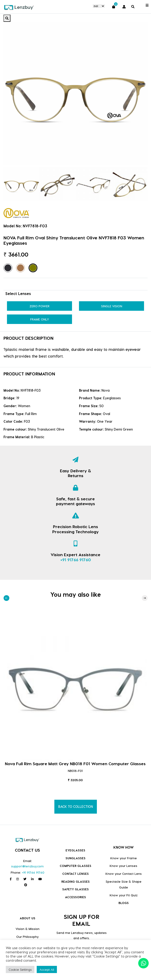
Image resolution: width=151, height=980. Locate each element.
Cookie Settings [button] (20, 969)
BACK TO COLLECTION (76, 807)
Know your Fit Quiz (124, 895)
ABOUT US (28, 918)
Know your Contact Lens (124, 874)
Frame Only (40, 319)
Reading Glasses (75, 881)
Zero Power (39, 306)
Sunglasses (75, 858)
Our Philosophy (27, 937)
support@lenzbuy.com (27, 866)
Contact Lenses (75, 874)
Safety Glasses (75, 889)
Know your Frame (124, 858)
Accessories (75, 897)
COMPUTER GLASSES (75, 866)
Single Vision (112, 306)
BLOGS (124, 903)
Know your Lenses (123, 866)
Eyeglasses (75, 850)
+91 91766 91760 (76, 560)
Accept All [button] (47, 969)
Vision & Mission (28, 929)
